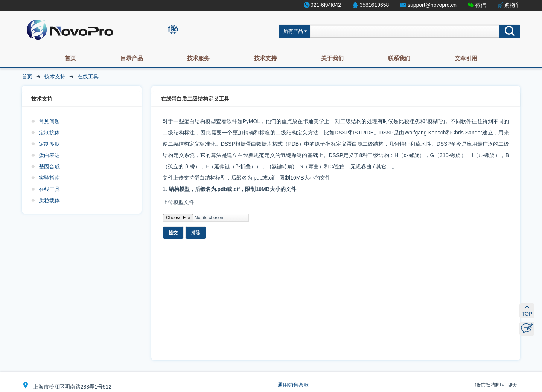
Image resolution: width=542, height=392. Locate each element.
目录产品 (132, 58)
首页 (70, 58)
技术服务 (198, 58)
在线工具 (88, 76)
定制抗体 (49, 133)
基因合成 (49, 166)
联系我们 (399, 58)
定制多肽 (49, 144)
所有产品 (293, 31)
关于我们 (332, 58)
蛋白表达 (49, 155)
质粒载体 (49, 200)
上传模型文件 (178, 202)
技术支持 (265, 58)
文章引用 (466, 58)
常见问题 (49, 121)
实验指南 (49, 178)
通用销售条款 (293, 385)
